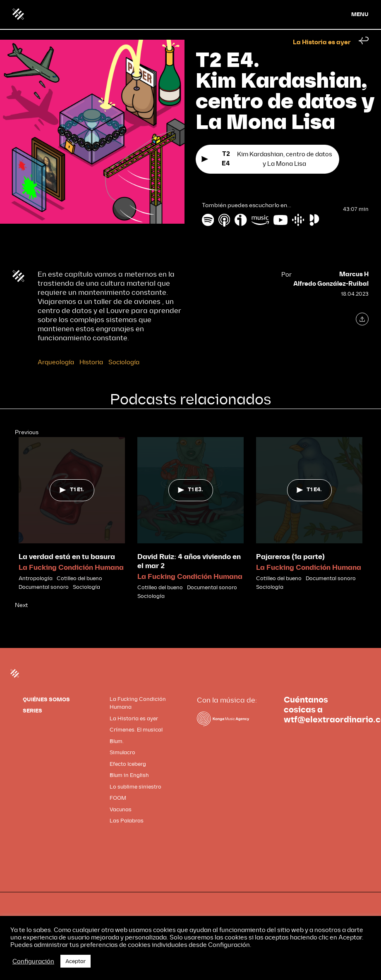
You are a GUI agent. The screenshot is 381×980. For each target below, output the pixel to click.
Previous (27, 432)
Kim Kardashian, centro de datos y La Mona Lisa (267, 160)
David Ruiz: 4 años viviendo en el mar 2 (189, 561)
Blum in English (129, 775)
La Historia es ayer (322, 43)
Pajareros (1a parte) (290, 557)
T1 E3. (190, 490)
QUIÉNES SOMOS (46, 700)
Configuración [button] (33, 961)
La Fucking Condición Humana (71, 568)
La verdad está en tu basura (67, 557)
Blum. (117, 741)
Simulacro (122, 752)
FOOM (118, 798)
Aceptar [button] (75, 961)
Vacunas (121, 809)
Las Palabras (127, 821)
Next (21, 605)
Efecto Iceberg (128, 764)
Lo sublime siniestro (135, 787)
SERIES (32, 711)
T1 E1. (72, 490)
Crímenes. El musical (136, 730)
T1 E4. (309, 490)
